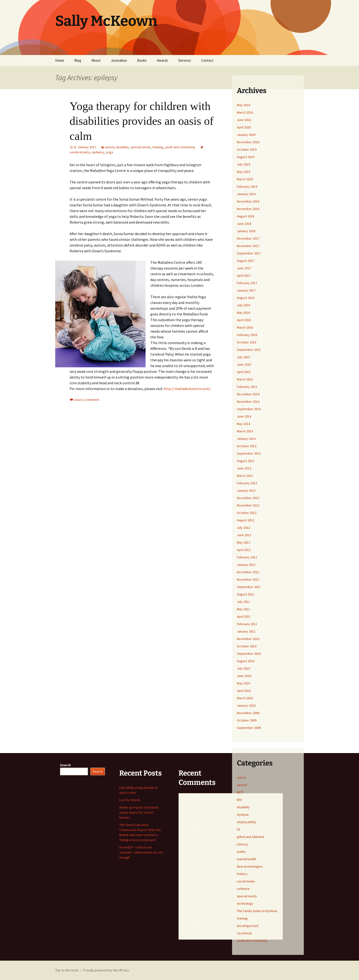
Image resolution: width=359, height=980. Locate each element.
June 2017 (244, 268)
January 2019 (246, 194)
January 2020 (246, 135)
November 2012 (248, 505)
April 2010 (244, 691)
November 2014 (248, 402)
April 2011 (244, 617)
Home (60, 60)
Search (65, 765)
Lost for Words (130, 800)
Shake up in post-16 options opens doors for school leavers (139, 812)
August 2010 (246, 661)
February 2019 (247, 187)
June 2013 (244, 468)
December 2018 (248, 201)
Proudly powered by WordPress (106, 970)
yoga (109, 152)
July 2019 (243, 164)
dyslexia (243, 815)
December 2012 (248, 498)
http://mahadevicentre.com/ (187, 389)
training (158, 147)
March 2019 (245, 179)
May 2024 (243, 105)
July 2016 (243, 305)
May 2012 (243, 542)
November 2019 (248, 142)
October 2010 (247, 646)
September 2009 (249, 728)
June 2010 (244, 676)
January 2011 (246, 631)
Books (142, 60)
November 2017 (248, 246)
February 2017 (247, 283)
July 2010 (243, 668)
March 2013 (245, 476)
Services (185, 60)
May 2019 (243, 172)
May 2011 (243, 609)
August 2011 (246, 594)
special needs (141, 147)
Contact (207, 60)
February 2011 (247, 624)
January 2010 (246, 705)
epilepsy (98, 152)
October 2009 (247, 720)
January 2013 (246, 490)
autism (109, 147)
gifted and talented (250, 837)
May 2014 (243, 424)
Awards (163, 60)
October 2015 (247, 342)
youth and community (180, 147)
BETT (240, 792)
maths (241, 852)
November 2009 (248, 713)
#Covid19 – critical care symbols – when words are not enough (141, 852)
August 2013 (246, 461)
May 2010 (243, 683)
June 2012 (244, 535)
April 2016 (244, 320)
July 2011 (243, 602)
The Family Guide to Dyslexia (257, 911)
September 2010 (249, 654)
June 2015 (244, 364)
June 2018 (244, 224)
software (243, 889)
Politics (242, 874)
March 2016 (245, 327)
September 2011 (249, 587)
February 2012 (247, 557)
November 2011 (248, 579)
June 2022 (244, 120)
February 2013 (247, 483)
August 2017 (246, 261)
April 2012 (244, 550)
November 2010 (248, 639)
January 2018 (246, 231)
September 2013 (249, 453)
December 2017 (248, 238)
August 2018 (246, 216)
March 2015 (245, 379)
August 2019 (246, 157)
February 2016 (247, 335)
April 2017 (244, 275)
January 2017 (246, 290)
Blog (78, 60)
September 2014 (249, 409)
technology (245, 903)
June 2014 (244, 416)
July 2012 (243, 528)
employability (247, 822)
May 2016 (243, 313)
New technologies (250, 866)
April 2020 (244, 127)
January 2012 (246, 565)
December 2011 (248, 572)
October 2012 (247, 513)
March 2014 (245, 431)
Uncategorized (247, 926)
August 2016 (246, 298)
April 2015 (244, 372)
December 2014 (248, 394)
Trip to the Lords (67, 970)
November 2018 (248, 209)
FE (239, 829)
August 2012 (246, 520)
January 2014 (246, 439)
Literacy (243, 844)
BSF (240, 800)
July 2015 (243, 357)
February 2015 (247, 387)
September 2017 (249, 253)
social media (246, 881)
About (96, 60)
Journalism (119, 60)
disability (122, 147)
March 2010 (245, 698)
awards (242, 785)
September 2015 (249, 350)
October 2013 (247, 446)
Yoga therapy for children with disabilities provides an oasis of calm (142, 121)
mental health (247, 859)
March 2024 (245, 112)
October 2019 (247, 149)
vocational (244, 933)
